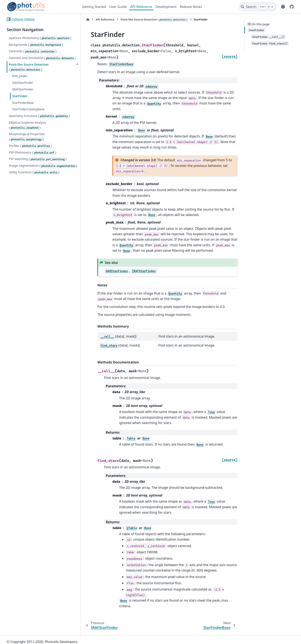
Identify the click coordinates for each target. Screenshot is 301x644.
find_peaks (20, 81)
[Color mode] (283, 7)
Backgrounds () (36, 45)
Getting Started (94, 7)
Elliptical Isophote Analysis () (27, 130)
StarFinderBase (23, 107)
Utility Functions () (34, 182)
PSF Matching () (38, 164)
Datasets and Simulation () (26, 60)
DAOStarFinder (23, 88)
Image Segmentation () (28, 173)
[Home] (84, 20)
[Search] (258, 7)
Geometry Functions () (39, 121)
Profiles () (30, 151)
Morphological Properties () (27, 142)
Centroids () (33, 51)
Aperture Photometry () (40, 38)
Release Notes (191, 7)
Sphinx (35, 638)
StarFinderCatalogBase (28, 114)
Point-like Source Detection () (29, 72)
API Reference (141, 7)
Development (166, 7)
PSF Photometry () (32, 157)
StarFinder (20, 101)
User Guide (118, 7)
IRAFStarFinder (23, 94)
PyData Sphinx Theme (266, 634)
